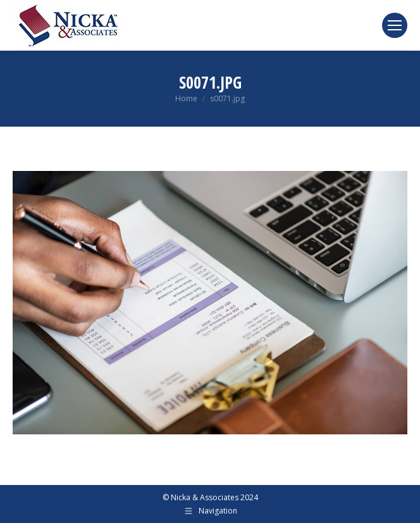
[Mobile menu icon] (395, 25)
